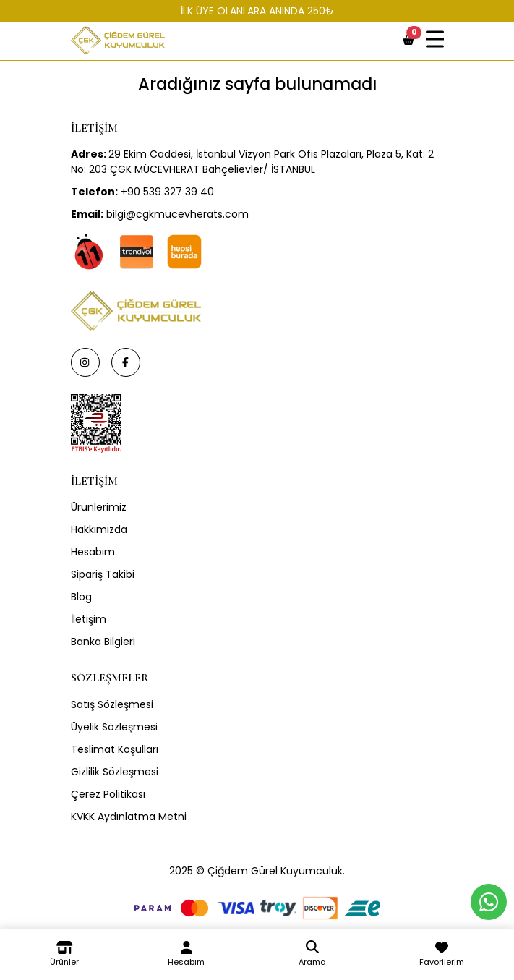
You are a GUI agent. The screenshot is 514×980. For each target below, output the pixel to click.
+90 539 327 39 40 (142, 192)
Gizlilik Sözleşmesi (115, 772)
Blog (81, 597)
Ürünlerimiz (99, 507)
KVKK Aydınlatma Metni (129, 817)
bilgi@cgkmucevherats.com (160, 214)
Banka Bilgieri (103, 642)
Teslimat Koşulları (115, 749)
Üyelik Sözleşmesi (114, 727)
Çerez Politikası (108, 794)
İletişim (89, 619)
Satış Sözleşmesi (112, 704)
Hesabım (93, 552)
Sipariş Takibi (103, 574)
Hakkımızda (99, 529)
